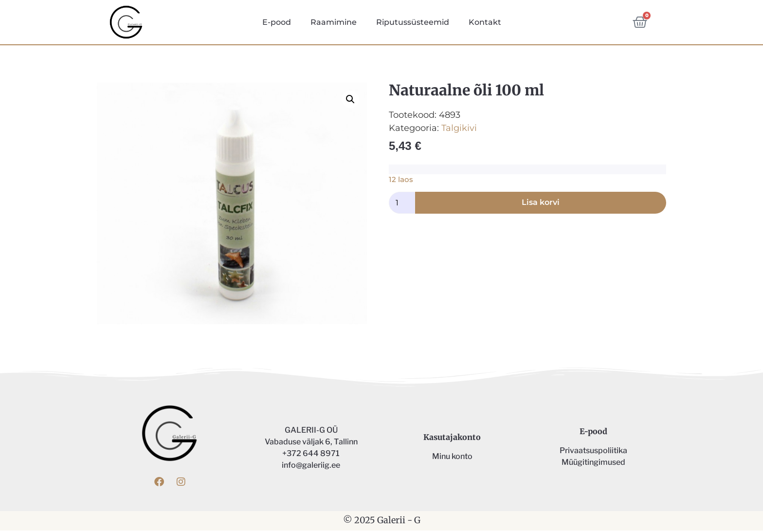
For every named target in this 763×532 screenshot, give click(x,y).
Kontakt (485, 22)
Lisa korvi (541, 204)
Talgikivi (459, 129)
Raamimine (334, 22)
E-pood (277, 22)
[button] (350, 101)
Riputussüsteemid (413, 22)
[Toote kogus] (402, 205)
